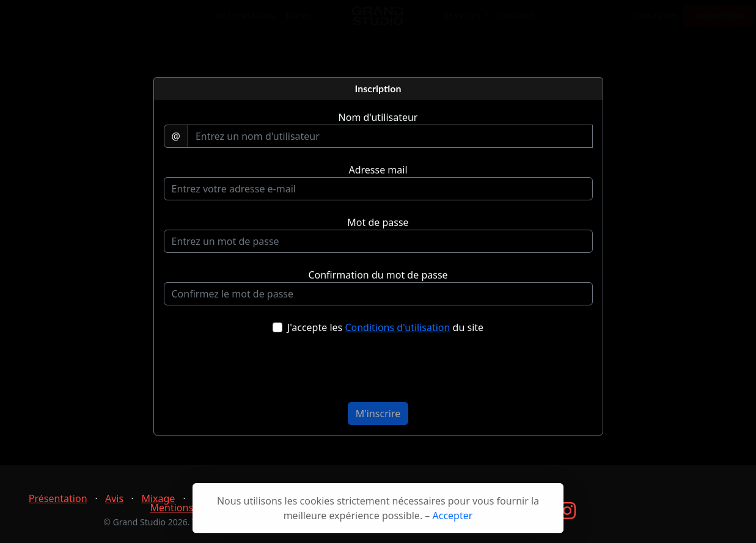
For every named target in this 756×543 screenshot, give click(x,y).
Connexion (654, 22)
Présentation (246, 22)
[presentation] (378, 373)
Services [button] (464, 22)
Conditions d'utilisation (397, 327)
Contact (516, 22)
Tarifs (299, 22)
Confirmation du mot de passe (378, 275)
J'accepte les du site (385, 327)
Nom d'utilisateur (378, 117)
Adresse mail (378, 170)
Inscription (719, 22)
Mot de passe (378, 222)
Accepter (453, 516)
